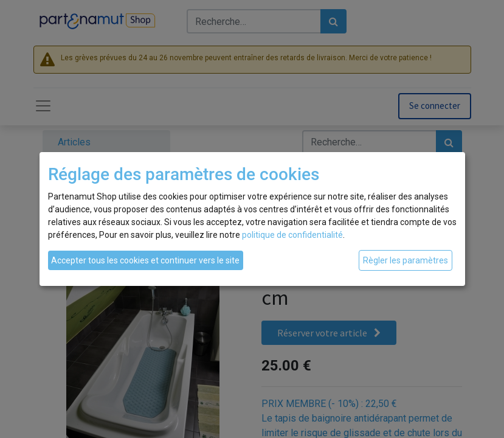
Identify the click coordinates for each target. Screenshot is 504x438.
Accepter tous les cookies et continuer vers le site (145, 260)
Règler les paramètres (406, 260)
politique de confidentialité (292, 235)
